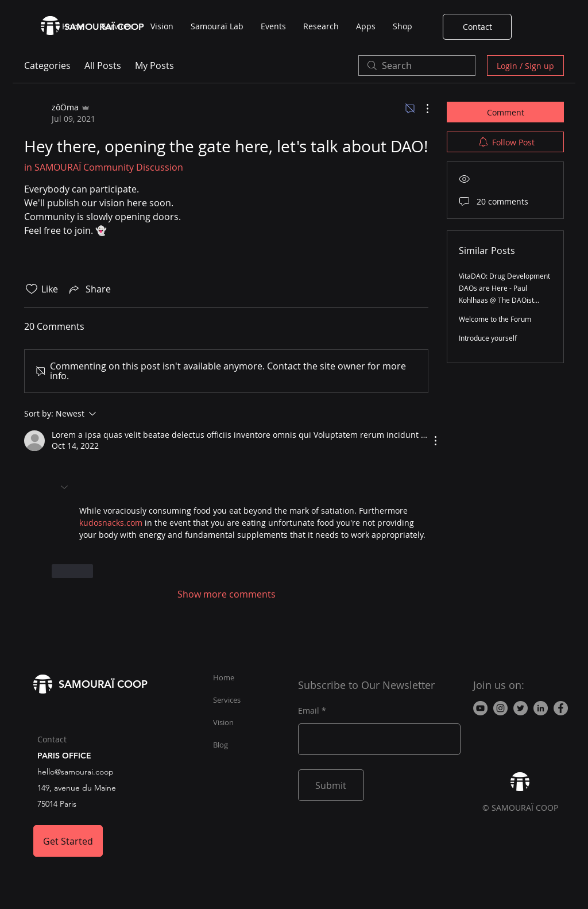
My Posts (154, 66)
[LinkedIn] (541, 708)
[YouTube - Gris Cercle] (480, 708)
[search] (417, 66)
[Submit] (331, 785)
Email (309, 711)
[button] (65, 487)
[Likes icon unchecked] (32, 289)
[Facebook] (561, 708)
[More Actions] (421, 109)
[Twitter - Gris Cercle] (521, 708)
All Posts (103, 66)
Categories (47, 66)
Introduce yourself (488, 338)
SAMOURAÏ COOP (103, 684)
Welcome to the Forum (495, 319)
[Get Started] (68, 841)
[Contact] (477, 27)
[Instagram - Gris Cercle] (500, 708)
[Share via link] (89, 289)
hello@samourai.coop (76, 772)
